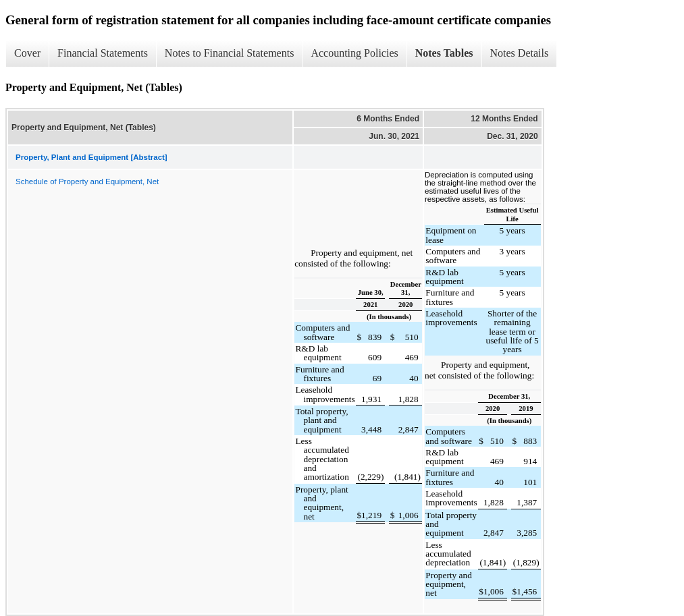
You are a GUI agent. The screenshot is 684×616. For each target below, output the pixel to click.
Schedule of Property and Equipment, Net (87, 181)
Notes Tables (444, 53)
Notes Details (520, 53)
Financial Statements (103, 53)
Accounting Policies (354, 53)
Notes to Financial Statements (230, 53)
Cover (27, 53)
